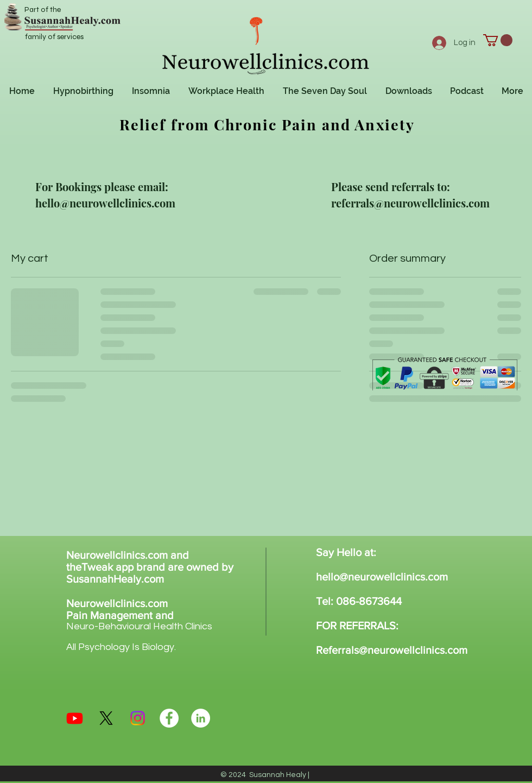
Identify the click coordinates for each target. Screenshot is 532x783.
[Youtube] (75, 718)
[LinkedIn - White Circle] (201, 718)
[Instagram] (138, 718)
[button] (498, 40)
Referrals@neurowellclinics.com (392, 650)
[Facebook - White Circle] (169, 718)
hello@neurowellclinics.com (382, 577)
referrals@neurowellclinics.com (410, 203)
